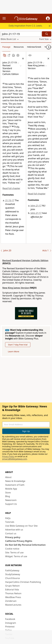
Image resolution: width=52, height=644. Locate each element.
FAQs (8, 518)
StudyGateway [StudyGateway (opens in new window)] (13, 574)
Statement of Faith (15, 485)
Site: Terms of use (14, 553)
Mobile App (11, 489)
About (8, 477)
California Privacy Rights (19, 541)
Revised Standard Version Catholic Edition (25, 260)
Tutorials (10, 522)
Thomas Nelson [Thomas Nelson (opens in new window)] (13, 593)
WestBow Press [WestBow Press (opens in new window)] (13, 597)
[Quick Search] (21, 34)
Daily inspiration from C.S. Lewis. (26, 26)
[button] (48, 18)
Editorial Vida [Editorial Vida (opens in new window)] (12, 590)
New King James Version (16, 288)
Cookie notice (12, 549)
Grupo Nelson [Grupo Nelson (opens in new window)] (12, 586)
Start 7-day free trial (18, 345)
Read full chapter (11, 188)
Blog (8, 496)
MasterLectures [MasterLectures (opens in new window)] (13, 605)
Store (8, 493)
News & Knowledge (15, 481)
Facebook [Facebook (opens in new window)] (10, 619)
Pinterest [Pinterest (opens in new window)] (10, 627)
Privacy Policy (8, 456)
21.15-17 (10, 200)
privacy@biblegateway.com (15, 459)
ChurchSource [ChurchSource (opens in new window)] (13, 578)
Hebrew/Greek (34, 47)
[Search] (47, 34)
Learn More (14, 351)
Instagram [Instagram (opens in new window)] (11, 623)
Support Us (11, 504)
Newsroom (11, 500)
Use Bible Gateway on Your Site (21, 526)
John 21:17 (36, 206)
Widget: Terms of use (16, 556)
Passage (6, 47)
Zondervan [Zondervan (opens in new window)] (11, 601)
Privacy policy (13, 537)
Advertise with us (14, 530)
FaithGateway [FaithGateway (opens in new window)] (12, 570)
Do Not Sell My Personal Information (25, 545)
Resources (19, 47)
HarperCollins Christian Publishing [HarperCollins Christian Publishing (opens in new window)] (23, 582)
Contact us (11, 533)
